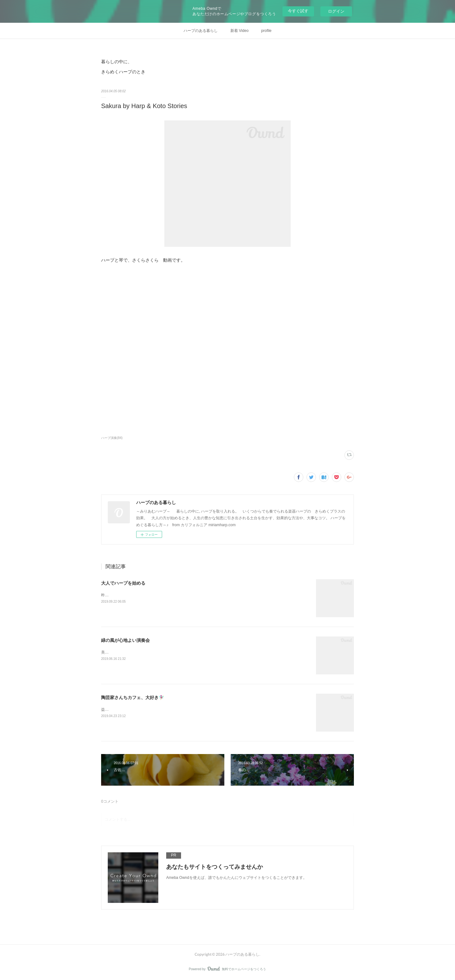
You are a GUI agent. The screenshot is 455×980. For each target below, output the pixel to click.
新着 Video (240, 31)
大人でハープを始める (123, 583)
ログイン (336, 11)
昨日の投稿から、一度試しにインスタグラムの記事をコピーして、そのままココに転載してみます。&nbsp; (192, 595)
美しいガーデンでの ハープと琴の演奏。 (136, 652)
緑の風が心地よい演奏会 (125, 640)
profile (267, 31)
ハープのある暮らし (201, 31)
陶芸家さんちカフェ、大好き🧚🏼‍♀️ (133, 697)
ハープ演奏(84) (112, 438)
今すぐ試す (298, 11)
